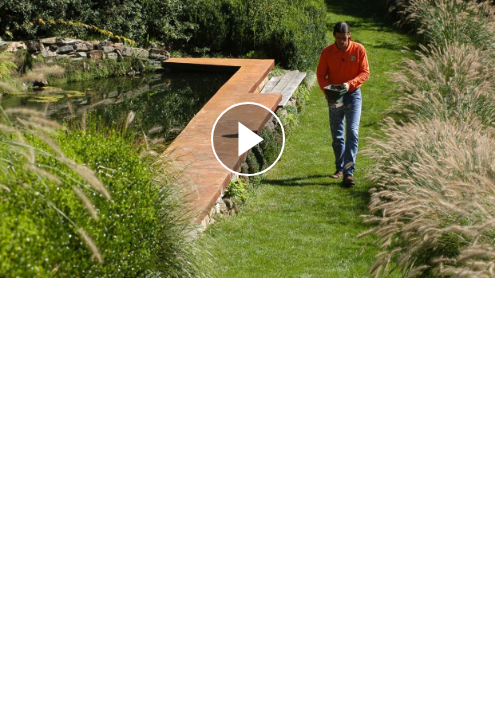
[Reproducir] (248, 139)
